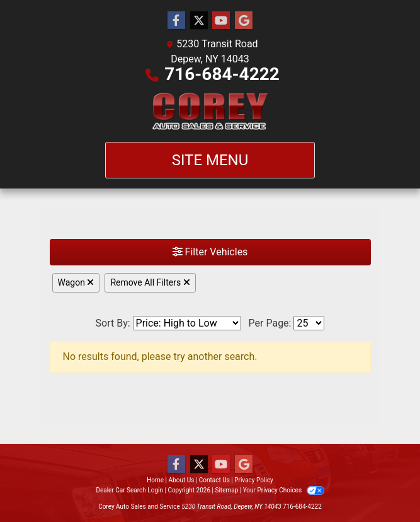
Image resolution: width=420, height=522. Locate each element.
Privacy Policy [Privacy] (254, 480)
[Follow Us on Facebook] (176, 21)
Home (155, 480)
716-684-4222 (222, 74)
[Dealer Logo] (210, 112)
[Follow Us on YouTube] (221, 21)
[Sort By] (187, 323)
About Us (182, 480)
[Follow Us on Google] (244, 21)
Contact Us (214, 480)
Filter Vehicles (210, 252)
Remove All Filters (150, 282)
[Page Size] (309, 323)
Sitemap (226, 490)
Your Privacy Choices (284, 490)
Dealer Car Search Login (129, 490)
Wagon (76, 282)
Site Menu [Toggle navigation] (210, 160)
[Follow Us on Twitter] (199, 21)
